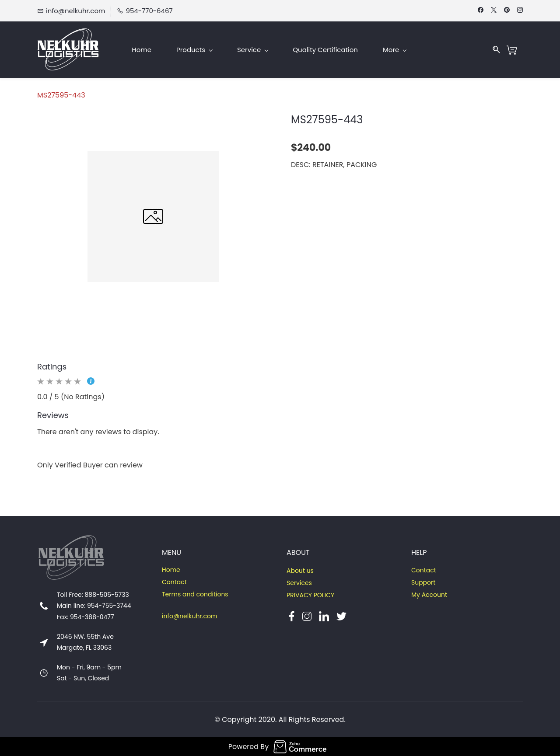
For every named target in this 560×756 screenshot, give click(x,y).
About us (300, 570)
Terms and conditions (195, 593)
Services (299, 582)
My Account (429, 594)
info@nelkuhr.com (189, 615)
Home (171, 569)
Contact (174, 581)
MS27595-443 (61, 94)
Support (423, 582)
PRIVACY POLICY (310, 594)
